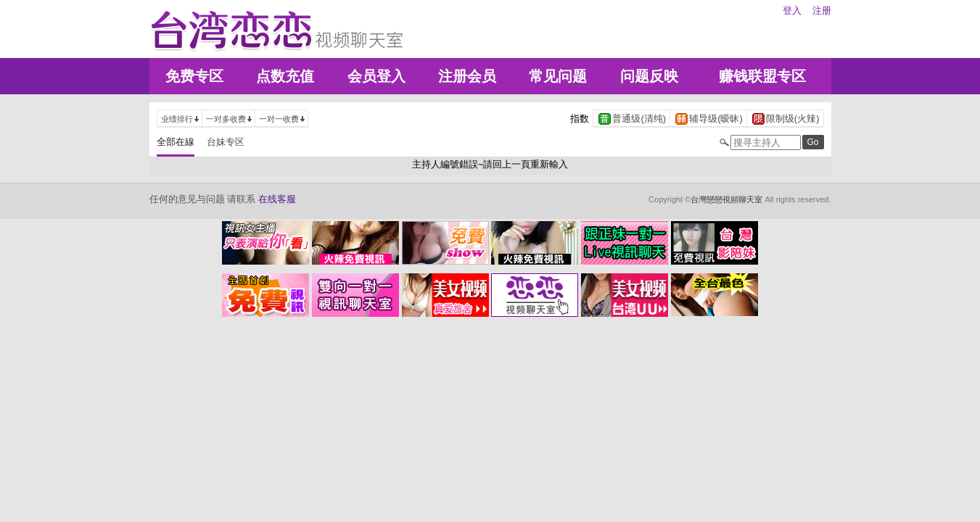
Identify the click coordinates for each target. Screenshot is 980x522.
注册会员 (467, 76)
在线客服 (277, 199)
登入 (792, 11)
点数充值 (285, 76)
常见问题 (558, 76)
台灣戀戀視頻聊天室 (726, 199)
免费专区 (194, 76)
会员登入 (376, 76)
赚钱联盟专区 (762, 76)
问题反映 (649, 76)
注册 (822, 11)
